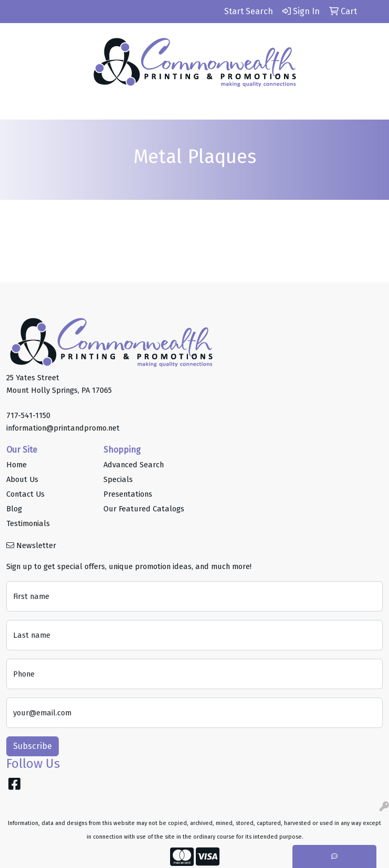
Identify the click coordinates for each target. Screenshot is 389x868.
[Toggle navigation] (16, 108)
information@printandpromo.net (63, 428)
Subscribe (33, 746)
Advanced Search (134, 465)
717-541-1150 (28, 415)
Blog (14, 509)
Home (17, 465)
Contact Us (25, 494)
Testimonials (28, 523)
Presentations (128, 494)
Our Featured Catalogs (144, 509)
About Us (22, 479)
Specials (118, 479)
